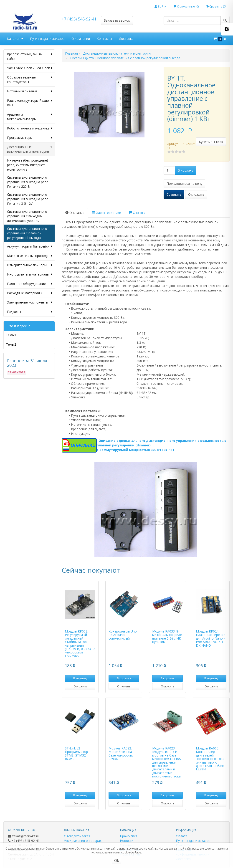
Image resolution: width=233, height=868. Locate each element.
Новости (127, 841)
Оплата (182, 836)
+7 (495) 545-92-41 (79, 19)
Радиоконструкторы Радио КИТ (30, 103)
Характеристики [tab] (107, 213)
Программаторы (30, 138)
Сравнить (174, 194)
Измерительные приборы (30, 265)
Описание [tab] (75, 213)
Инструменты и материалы (30, 274)
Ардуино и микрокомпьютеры (30, 117)
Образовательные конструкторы (30, 80)
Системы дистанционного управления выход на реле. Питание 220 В (28, 182)
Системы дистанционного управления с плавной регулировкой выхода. (27, 233)
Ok (117, 860)
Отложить (196, 194)
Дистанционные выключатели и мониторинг (30, 149)
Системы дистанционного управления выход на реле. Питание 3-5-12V (28, 199)
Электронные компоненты (30, 302)
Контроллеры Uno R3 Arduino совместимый (123, 635)
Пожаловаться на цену (184, 183)
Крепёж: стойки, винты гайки (30, 56)
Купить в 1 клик (211, 142)
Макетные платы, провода (30, 256)
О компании (81, 39)
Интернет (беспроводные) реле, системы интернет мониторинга (28, 165)
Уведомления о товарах (83, 841)
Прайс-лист (129, 836)
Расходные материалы (30, 293)
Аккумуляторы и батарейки (30, 246)
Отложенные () (186, 6)
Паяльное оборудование (30, 284)
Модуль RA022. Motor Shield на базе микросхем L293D (121, 753)
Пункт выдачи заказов (47, 39)
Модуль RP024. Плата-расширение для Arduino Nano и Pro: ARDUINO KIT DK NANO (211, 638)
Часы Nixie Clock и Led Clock (30, 68)
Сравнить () (216, 6)
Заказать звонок (117, 20)
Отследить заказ (77, 836)
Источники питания (30, 91)
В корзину (185, 170)
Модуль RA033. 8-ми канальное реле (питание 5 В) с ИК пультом (167, 636)
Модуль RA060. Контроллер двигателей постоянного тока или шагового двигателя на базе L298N (210, 759)
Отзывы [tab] (137, 213)
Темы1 (11, 335)
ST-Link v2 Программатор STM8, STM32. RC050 (76, 753)
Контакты (104, 39)
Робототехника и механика (30, 128)
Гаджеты (30, 312)
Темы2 (11, 344)
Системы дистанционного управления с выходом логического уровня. (27, 216)
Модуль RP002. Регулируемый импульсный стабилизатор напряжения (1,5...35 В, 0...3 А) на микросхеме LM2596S (80, 644)
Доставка (126, 39)
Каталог (15, 39)
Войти (160, 6)
